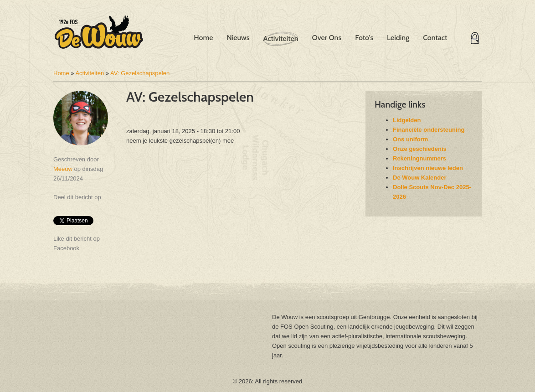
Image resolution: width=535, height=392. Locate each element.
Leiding (398, 38)
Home (203, 38)
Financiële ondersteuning (429, 130)
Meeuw (63, 169)
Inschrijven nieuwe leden (428, 168)
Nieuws (238, 38)
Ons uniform (410, 139)
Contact (435, 38)
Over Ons (327, 38)
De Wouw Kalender (420, 178)
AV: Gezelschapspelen (140, 73)
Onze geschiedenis (420, 149)
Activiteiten (280, 39)
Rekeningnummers (419, 158)
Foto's (364, 38)
